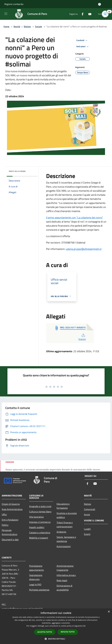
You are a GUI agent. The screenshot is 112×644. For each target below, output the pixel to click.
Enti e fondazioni (10, 520)
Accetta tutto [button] (45, 632)
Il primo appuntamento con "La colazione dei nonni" (75, 218)
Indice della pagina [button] (17, 171)
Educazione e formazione (63, 506)
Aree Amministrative (12, 509)
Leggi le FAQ (35, 584)
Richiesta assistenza (39, 590)
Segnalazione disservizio (36, 577)
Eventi (87, 534)
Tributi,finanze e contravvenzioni (65, 525)
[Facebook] (81, 14)
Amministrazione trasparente (65, 568)
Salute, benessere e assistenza (66, 539)
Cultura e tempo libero (40, 512)
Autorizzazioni (64, 546)
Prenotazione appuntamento (36, 568)
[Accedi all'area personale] (100, 4)
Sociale (38, 26)
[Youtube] (89, 14)
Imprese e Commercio (40, 522)
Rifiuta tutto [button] (68, 632)
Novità (17, 26)
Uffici (4, 514)
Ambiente (61, 532)
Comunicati (90, 509)
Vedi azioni (83, 47)
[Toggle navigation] (6, 14)
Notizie (27, 26)
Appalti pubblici (37, 527)
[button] (56, 639)
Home (6, 26)
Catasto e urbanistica (40, 533)
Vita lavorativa (36, 517)
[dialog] (56, 626)
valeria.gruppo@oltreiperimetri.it (84, 249)
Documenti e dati (10, 540)
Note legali (62, 580)
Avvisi (87, 514)
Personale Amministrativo (9, 532)
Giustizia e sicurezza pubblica (67, 515)
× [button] (109, 612)
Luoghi (87, 529)
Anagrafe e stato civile (40, 506)
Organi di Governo (11, 504)
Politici (5, 525)
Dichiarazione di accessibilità (64, 588)
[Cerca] (106, 14)
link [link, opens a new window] (84, 626)
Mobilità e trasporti (39, 538)
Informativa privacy (66, 575)
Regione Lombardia (14, 4)
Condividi (82, 40)
